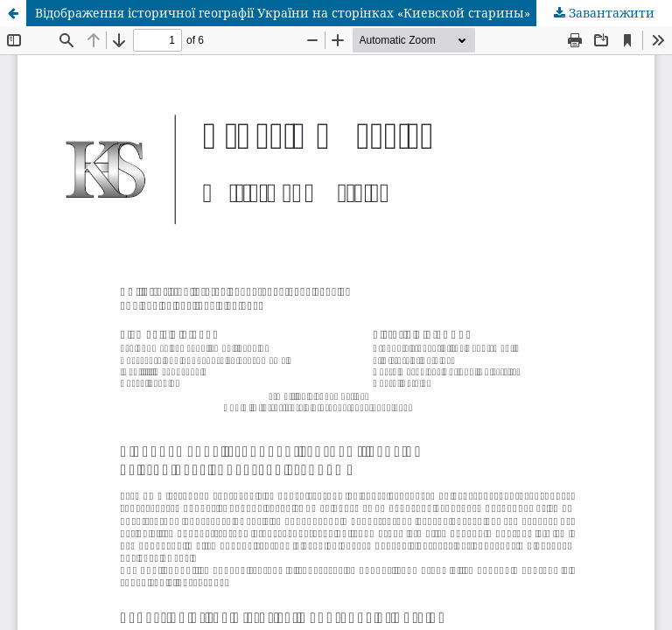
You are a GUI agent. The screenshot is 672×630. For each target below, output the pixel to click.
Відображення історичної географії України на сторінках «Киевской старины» (283, 13)
